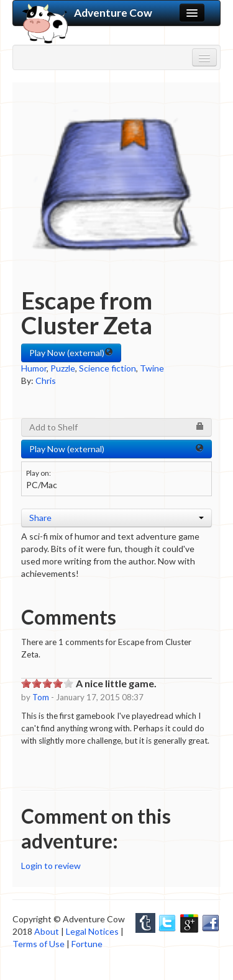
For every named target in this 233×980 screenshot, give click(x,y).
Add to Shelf (116, 427)
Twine (152, 368)
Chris (46, 381)
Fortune (87, 944)
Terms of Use (39, 944)
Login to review (51, 866)
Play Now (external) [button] (71, 353)
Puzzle (63, 368)
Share (116, 518)
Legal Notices (92, 931)
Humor (34, 368)
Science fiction (107, 368)
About (47, 931)
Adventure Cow (87, 13)
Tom (41, 697)
